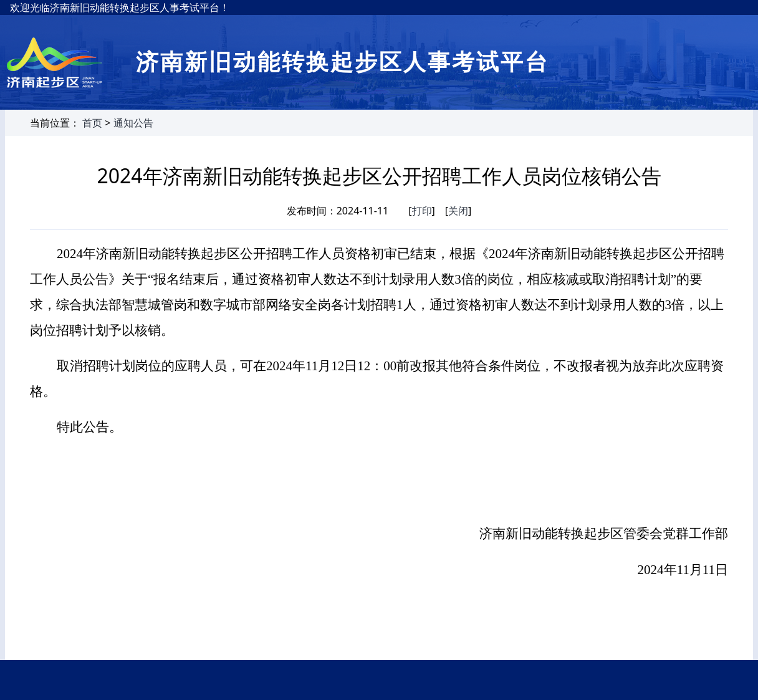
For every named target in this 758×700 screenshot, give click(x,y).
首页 (92, 123)
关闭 (458, 211)
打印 (422, 211)
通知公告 (133, 123)
